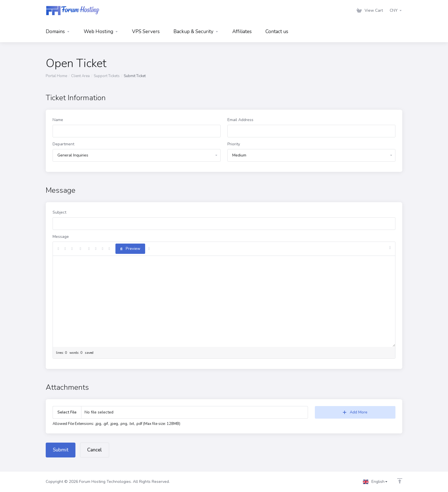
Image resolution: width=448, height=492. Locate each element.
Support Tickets (107, 76)
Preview (130, 249)
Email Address (240, 120)
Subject (59, 212)
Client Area (80, 76)
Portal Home (56, 76)
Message (61, 237)
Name (58, 120)
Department (63, 144)
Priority (234, 144)
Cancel (95, 450)
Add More (355, 412)
